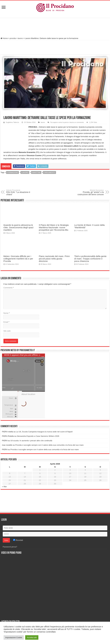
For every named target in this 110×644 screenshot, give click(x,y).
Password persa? (10, 547)
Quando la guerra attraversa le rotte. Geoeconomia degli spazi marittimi (18, 227)
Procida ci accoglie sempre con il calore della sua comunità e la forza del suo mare (49, 445)
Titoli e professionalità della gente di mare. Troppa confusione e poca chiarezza (90, 259)
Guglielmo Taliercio (12, 122)
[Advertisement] (55, 28)
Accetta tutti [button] (32, 637)
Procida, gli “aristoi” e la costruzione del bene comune (89, 192)
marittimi (36, 172)
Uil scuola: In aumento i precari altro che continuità (31, 441)
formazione (13, 172)
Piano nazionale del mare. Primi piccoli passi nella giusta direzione (54, 259)
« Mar (4, 487)
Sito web (7, 331)
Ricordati (18, 540)
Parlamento (50, 172)
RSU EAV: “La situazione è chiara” (21, 192)
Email (6, 322)
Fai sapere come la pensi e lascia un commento (67, 122)
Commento (9, 288)
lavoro (20, 38)
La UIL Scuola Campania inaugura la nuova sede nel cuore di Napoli (44, 432)
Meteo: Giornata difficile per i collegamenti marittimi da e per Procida (18, 259)
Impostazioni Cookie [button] (14, 637)
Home (4, 38)
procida (13, 38)
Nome (7, 313)
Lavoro (25, 172)
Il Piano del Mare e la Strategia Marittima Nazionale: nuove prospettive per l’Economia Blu (54, 227)
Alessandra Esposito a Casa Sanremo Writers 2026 (38, 436)
